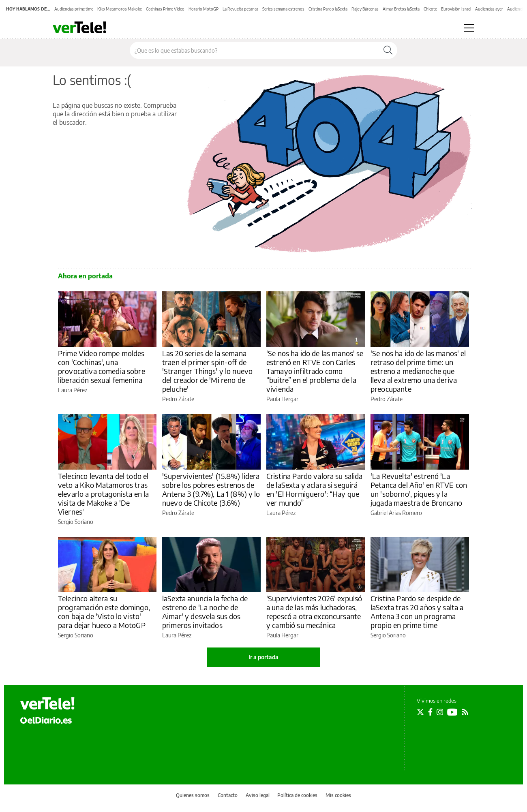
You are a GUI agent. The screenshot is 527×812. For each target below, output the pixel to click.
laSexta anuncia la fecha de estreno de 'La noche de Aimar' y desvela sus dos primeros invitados (205, 612)
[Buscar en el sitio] (254, 50)
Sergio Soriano (76, 522)
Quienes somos (193, 795)
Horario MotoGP (204, 9)
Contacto (228, 795)
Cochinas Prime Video (165, 9)
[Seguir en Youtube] (452, 712)
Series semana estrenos (283, 9)
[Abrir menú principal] (469, 28)
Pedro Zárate (178, 399)
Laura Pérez (73, 390)
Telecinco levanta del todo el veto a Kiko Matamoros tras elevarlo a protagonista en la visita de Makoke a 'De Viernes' (103, 494)
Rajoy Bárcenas (365, 9)
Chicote (430, 9)
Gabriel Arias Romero (396, 513)
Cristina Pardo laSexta (328, 9)
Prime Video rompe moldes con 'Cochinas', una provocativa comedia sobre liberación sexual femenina (102, 366)
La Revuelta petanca (240, 9)
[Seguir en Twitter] (420, 712)
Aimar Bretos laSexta (401, 9)
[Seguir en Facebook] (430, 712)
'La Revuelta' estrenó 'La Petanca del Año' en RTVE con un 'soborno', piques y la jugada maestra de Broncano (419, 489)
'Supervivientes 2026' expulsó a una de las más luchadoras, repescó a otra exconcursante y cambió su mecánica (314, 612)
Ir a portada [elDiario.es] (263, 657)
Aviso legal (258, 795)
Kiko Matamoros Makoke (120, 9)
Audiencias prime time (74, 9)
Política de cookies (297, 795)
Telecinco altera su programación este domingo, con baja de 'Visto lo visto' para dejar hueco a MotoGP (104, 612)
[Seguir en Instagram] (440, 712)
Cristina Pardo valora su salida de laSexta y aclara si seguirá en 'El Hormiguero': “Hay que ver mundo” (315, 489)
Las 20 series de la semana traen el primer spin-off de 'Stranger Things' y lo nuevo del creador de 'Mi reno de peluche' (207, 371)
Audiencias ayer (489, 9)
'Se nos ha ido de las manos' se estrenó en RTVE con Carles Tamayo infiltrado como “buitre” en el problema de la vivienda (315, 371)
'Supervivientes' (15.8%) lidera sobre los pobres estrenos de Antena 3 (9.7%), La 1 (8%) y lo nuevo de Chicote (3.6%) (211, 489)
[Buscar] (388, 50)
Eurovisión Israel (456, 9)
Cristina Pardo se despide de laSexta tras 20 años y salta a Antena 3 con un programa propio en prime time (417, 612)
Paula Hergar (282, 399)
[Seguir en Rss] (465, 712)
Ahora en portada (85, 276)
